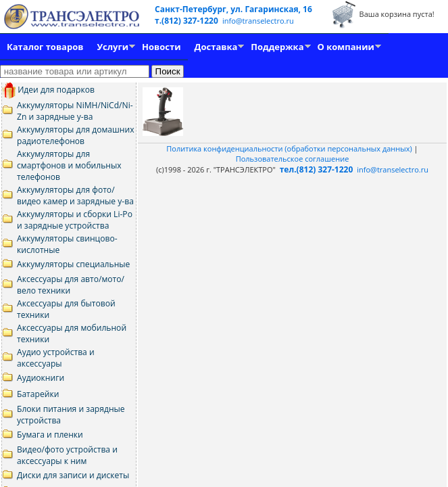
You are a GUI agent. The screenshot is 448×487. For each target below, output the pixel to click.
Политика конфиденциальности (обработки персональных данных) (290, 148)
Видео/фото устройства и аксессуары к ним (67, 455)
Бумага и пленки (50, 435)
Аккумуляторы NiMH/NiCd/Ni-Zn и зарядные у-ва (75, 111)
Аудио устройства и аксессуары (56, 358)
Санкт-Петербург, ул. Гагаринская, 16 (233, 9)
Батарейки (38, 394)
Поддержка (277, 47)
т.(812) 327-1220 (188, 21)
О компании (346, 47)
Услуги (113, 47)
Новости (161, 47)
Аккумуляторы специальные (73, 264)
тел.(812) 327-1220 (317, 169)
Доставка (216, 47)
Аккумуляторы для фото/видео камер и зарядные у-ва (75, 195)
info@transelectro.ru (258, 21)
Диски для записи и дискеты (73, 475)
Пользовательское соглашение (293, 159)
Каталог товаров (45, 47)
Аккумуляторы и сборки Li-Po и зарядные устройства (75, 220)
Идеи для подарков (48, 90)
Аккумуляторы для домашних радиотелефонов (76, 135)
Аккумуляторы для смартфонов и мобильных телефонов (69, 165)
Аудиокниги (41, 378)
